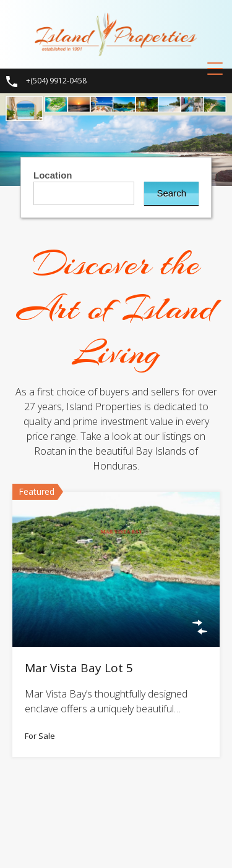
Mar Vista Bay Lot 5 (79, 668)
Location (53, 175)
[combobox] (84, 193)
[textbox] (87, 192)
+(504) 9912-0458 (56, 81)
